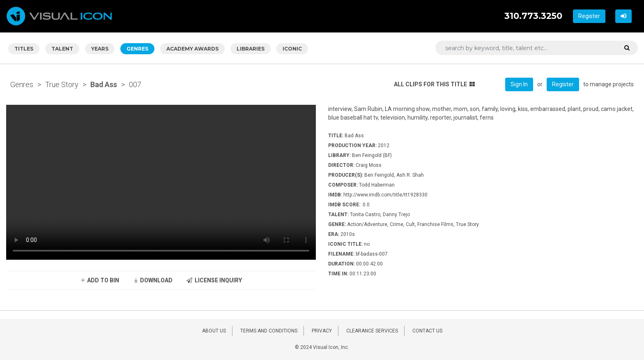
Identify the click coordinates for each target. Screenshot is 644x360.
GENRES (137, 49)
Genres (22, 84)
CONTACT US (427, 331)
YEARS (100, 49)
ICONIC (292, 49)
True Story (62, 84)
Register (589, 16)
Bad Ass (104, 84)
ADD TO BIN (100, 280)
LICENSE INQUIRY (214, 280)
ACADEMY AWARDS (192, 49)
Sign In (519, 84)
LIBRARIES (251, 49)
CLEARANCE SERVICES (372, 331)
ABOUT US (214, 331)
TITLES (24, 49)
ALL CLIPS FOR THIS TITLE (434, 84)
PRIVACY (322, 331)
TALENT (62, 49)
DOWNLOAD (153, 280)
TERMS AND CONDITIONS (269, 331)
